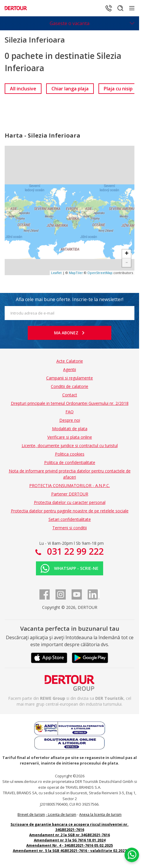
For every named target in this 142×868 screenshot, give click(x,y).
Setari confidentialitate (70, 519)
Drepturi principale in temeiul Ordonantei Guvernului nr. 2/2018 (70, 403)
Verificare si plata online (70, 437)
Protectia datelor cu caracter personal (70, 502)
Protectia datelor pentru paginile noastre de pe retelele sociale (70, 511)
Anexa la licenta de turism (100, 815)
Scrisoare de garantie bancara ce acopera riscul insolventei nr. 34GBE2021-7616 (70, 827)
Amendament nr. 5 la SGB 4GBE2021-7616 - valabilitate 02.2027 (70, 851)
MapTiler (76, 273)
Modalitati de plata (70, 429)
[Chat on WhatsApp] (132, 855)
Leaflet (56, 273)
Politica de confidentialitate (70, 462)
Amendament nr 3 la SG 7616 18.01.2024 (70, 840)
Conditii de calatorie (70, 386)
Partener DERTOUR (70, 494)
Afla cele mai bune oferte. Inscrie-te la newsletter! (70, 299)
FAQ (70, 412)
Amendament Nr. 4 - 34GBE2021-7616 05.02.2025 (70, 845)
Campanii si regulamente (70, 378)
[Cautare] (120, 8)
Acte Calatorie (70, 361)
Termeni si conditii (70, 528)
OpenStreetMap (100, 273)
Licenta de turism (62, 815)
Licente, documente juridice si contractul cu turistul (70, 446)
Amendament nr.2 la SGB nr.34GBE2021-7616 (70, 835)
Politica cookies (70, 454)
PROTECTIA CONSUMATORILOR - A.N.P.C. (70, 485)
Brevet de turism (31, 815)
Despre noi (70, 420)
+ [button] (127, 254)
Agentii (70, 369)
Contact (70, 395)
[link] (23, 89)
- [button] (127, 263)
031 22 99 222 (74, 551)
